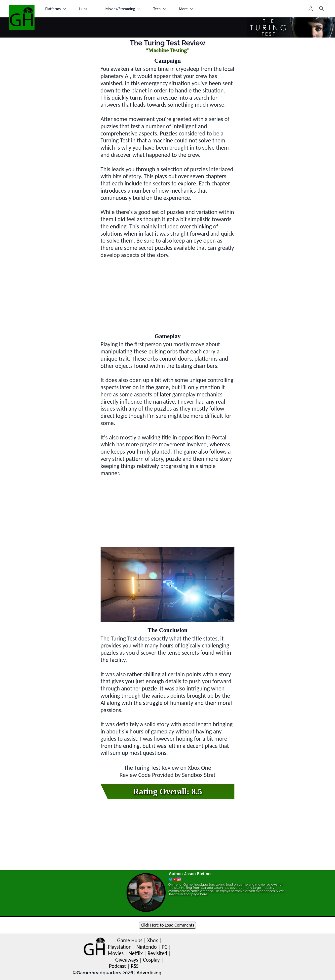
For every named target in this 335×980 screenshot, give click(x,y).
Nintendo (147, 947)
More (186, 9)
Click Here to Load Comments (167, 925)
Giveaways (127, 960)
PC (165, 947)
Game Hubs (130, 940)
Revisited (157, 953)
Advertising (149, 973)
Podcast (117, 966)
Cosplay (151, 960)
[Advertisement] (168, 294)
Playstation (120, 947)
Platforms (56, 9)
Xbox (153, 940)
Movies (116, 953)
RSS (135, 966)
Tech (160, 9)
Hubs (86, 9)
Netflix (135, 953)
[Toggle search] (322, 9)
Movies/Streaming (123, 9)
